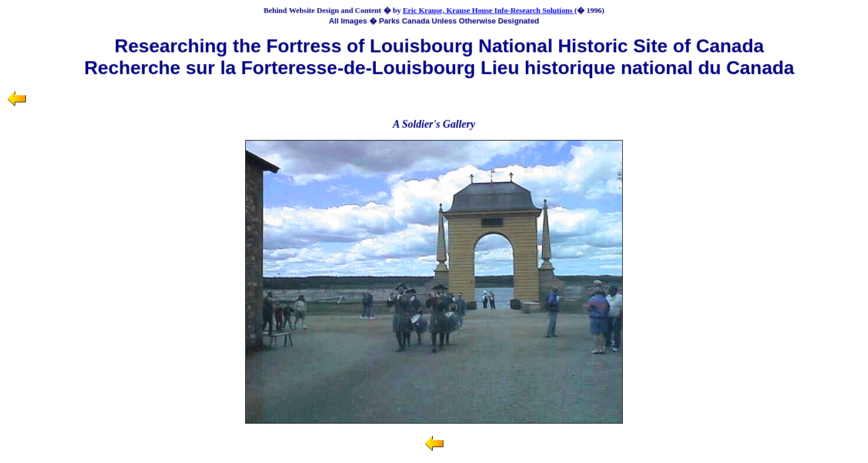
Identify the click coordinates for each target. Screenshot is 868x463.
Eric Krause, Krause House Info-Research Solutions (489, 10)
